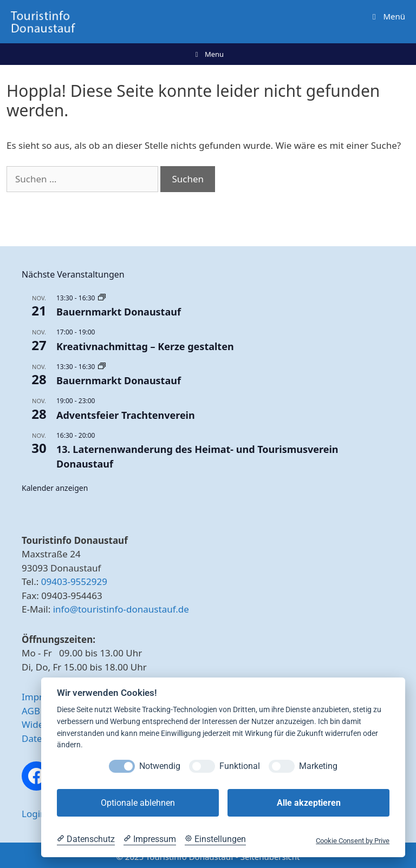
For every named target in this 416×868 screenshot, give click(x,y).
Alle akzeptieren (309, 803)
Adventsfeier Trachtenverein (126, 415)
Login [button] (34, 814)
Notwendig (160, 766)
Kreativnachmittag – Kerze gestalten (145, 346)
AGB (31, 711)
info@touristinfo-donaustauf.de (121, 609)
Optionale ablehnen (138, 803)
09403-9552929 (74, 581)
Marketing (318, 766)
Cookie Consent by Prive (353, 841)
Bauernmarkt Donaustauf (119, 312)
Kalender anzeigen (55, 488)
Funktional (240, 766)
